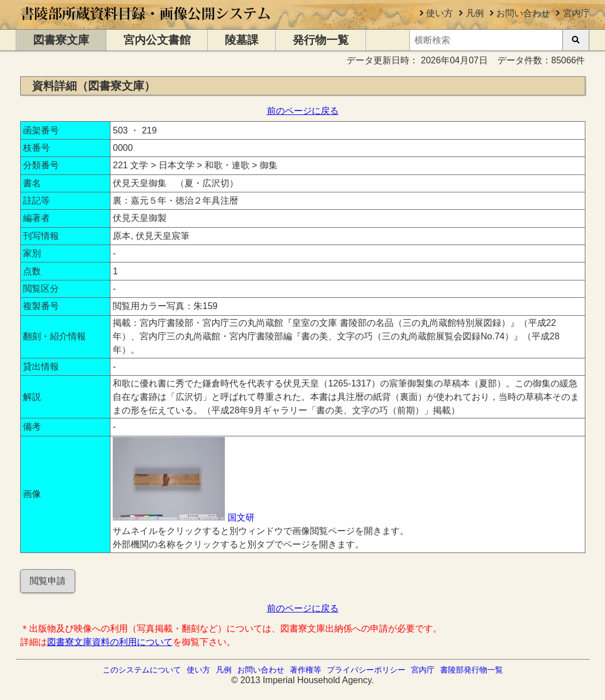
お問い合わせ (523, 13)
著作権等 (306, 670)
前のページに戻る (303, 111)
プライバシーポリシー (366, 670)
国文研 (241, 517)
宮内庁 (576, 13)
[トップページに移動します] (146, 24)
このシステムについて (142, 670)
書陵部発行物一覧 (472, 670)
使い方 (440, 13)
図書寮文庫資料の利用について (110, 642)
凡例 (475, 13)
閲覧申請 (48, 581)
